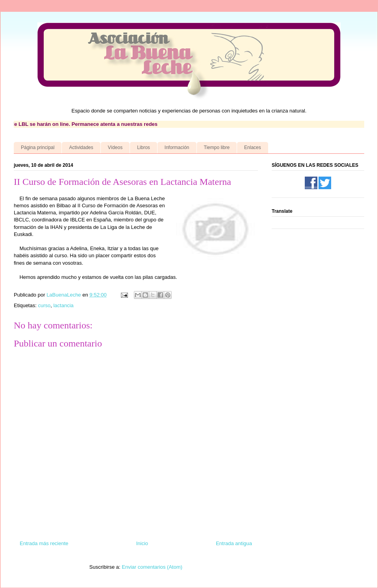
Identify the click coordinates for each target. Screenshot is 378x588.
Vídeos (115, 147)
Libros (144, 147)
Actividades (81, 147)
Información (177, 147)
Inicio (142, 543)
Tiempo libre (217, 147)
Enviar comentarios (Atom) (152, 567)
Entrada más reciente (44, 543)
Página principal (38, 147)
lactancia (63, 305)
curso (44, 305)
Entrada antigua (234, 543)
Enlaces (253, 147)
